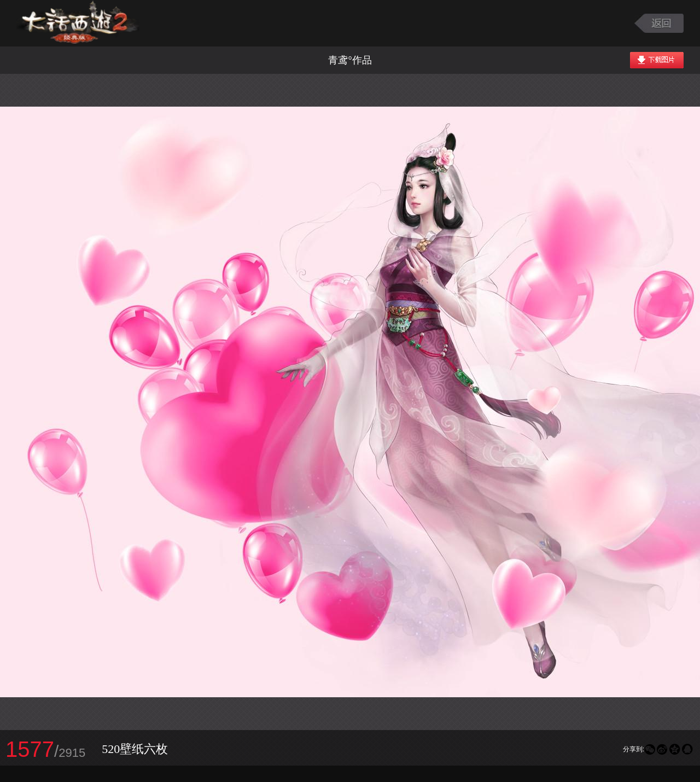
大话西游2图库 (78, 23)
